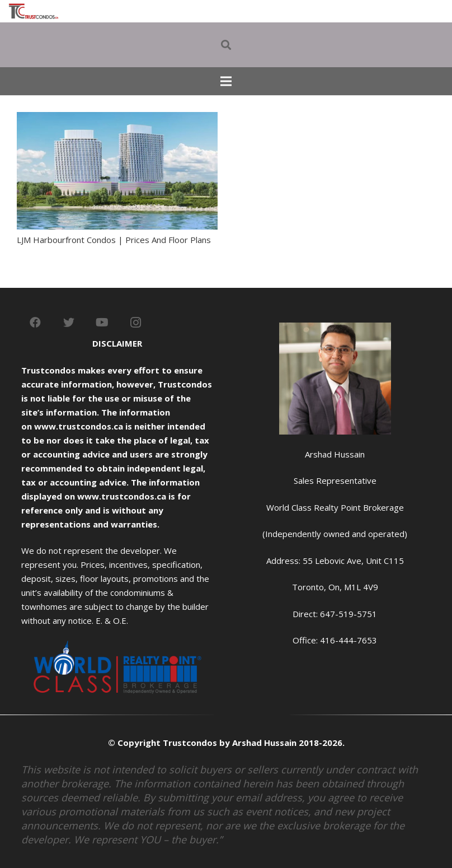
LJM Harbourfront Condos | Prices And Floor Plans (114, 240)
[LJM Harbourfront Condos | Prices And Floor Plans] (117, 119)
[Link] (34, 11)
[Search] (226, 45)
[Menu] (226, 81)
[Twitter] (69, 323)
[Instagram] (136, 323)
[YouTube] (102, 323)
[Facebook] (35, 323)
